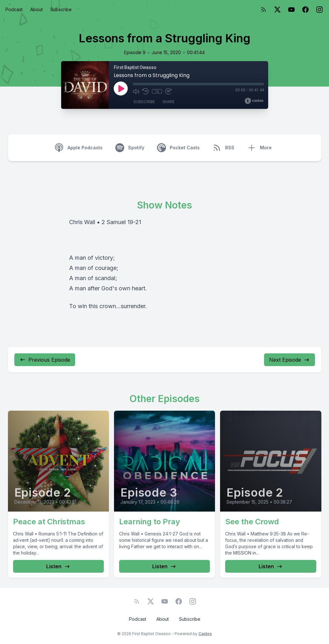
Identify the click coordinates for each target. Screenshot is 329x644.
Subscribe (61, 9)
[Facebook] (305, 10)
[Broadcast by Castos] (254, 101)
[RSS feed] (263, 10)
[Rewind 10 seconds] (146, 91)
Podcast (14, 9)
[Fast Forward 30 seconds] (168, 91)
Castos (205, 634)
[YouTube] (291, 10)
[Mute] (136, 91)
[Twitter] (277, 10)
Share (168, 102)
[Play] (121, 88)
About (36, 9)
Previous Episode (45, 360)
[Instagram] (319, 10)
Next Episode (290, 360)
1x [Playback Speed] (157, 91)
